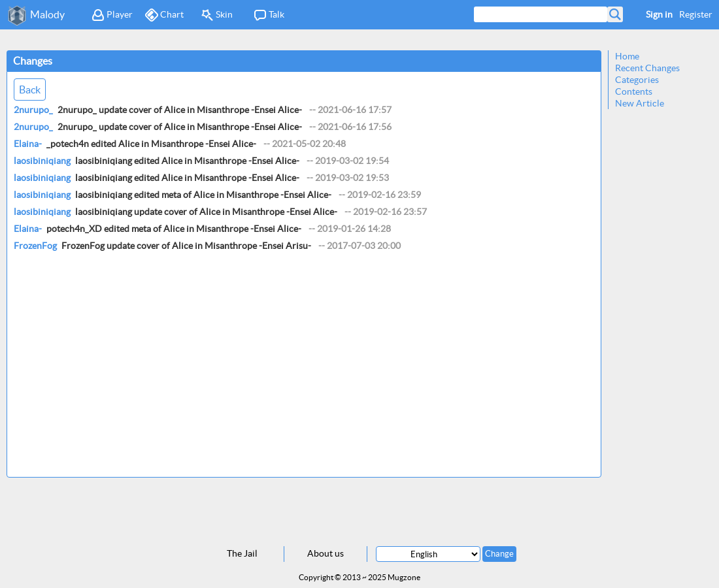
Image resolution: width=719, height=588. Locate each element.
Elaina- (28, 144)
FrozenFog (35, 246)
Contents (634, 91)
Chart (164, 15)
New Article (640, 103)
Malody (47, 14)
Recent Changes (647, 68)
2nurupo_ (33, 110)
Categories (637, 80)
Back (30, 90)
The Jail (242, 553)
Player (112, 15)
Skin (217, 15)
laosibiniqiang (42, 161)
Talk (269, 15)
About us (326, 553)
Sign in (659, 14)
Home (627, 56)
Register (696, 14)
